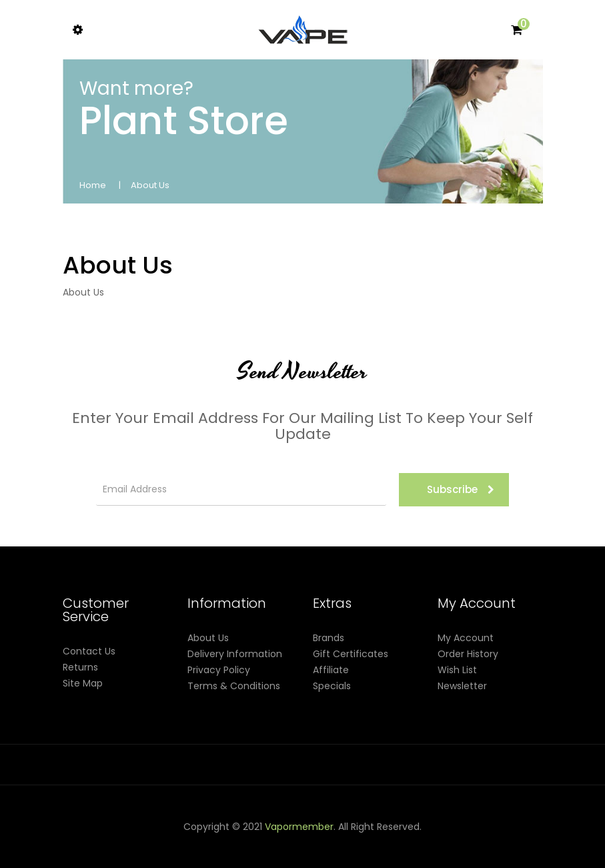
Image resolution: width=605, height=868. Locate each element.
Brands (329, 638)
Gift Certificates (351, 654)
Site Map (83, 683)
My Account (466, 638)
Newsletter (462, 686)
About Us (150, 185)
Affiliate (331, 670)
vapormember (299, 827)
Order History (468, 654)
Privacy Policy (219, 670)
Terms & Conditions (234, 686)
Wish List (457, 670)
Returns (80, 667)
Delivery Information (235, 654)
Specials (332, 686)
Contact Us (89, 651)
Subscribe (461, 489)
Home (93, 185)
